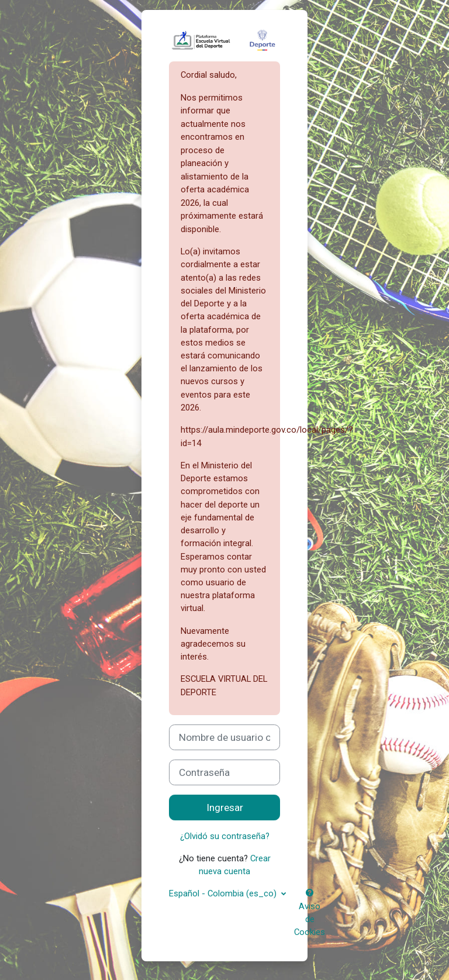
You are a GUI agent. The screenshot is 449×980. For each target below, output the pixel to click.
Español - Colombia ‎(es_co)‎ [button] (224, 893)
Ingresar (225, 808)
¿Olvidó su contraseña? (225, 836)
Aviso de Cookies (310, 913)
